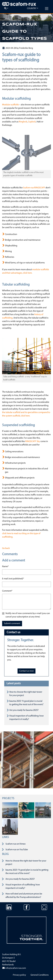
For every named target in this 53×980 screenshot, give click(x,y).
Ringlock (23, 122)
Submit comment (12, 624)
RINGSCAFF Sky (33, 441)
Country (32, 9)
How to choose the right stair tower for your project (26, 863)
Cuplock (32, 122)
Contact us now (26, 671)
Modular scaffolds (10, 105)
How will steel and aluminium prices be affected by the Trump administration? (24, 896)
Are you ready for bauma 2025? (24, 710)
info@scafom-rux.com (14, 968)
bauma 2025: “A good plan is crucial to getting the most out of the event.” (27, 872)
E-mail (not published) (13, 578)
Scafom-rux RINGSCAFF (34, 188)
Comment (7, 591)
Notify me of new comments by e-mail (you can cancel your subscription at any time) (28, 615)
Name (5, 566)
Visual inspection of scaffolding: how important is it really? (23, 886)
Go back (6, 548)
